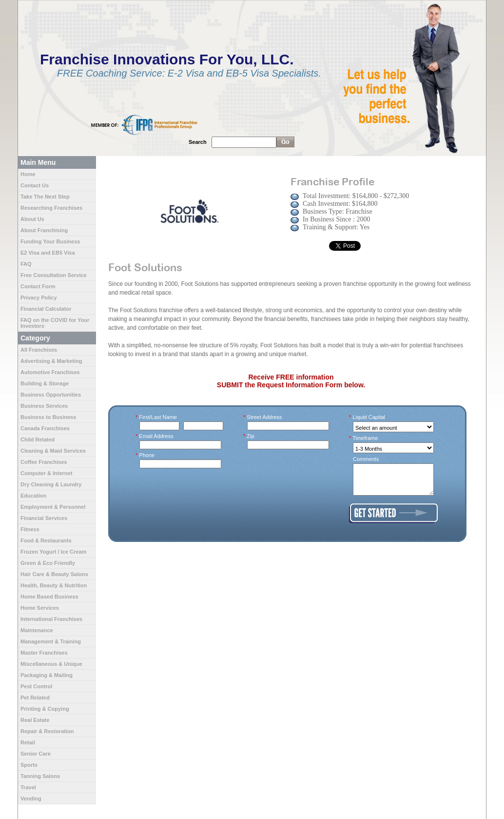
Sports (29, 765)
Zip (251, 436)
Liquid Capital (369, 417)
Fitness (30, 529)
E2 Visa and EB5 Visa (48, 253)
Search (198, 142)
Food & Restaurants (46, 540)
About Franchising (44, 230)
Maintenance (37, 630)
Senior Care (36, 754)
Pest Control (36, 686)
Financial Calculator (46, 309)
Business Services (44, 406)
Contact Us (35, 185)
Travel (28, 787)
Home (28, 174)
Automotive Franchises (50, 372)
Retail (28, 742)
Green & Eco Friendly (48, 563)
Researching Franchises (51, 208)
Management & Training (51, 641)
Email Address (156, 436)
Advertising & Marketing (51, 361)
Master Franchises (44, 653)
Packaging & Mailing (47, 675)
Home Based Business (49, 597)
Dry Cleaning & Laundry (51, 484)
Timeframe (365, 438)
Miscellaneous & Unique (51, 664)
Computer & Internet (46, 473)
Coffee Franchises (44, 462)
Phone (147, 455)
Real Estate (35, 720)
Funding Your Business (50, 241)
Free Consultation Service (54, 275)
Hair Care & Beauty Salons (54, 574)
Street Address (265, 417)
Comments (366, 459)
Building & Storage (45, 383)
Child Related (38, 439)
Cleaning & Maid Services (53, 451)
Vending (31, 799)
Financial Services (44, 518)
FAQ (26, 264)
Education (33, 496)
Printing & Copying (45, 709)
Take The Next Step (45, 197)
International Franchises (51, 619)
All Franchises (39, 350)
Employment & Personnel (53, 507)
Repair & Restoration (47, 731)
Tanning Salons (40, 776)
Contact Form (38, 286)
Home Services (40, 608)
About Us (32, 219)
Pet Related (35, 698)
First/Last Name (158, 417)
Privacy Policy (39, 298)
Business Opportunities (51, 395)
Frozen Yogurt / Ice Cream (53, 552)
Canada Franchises (45, 428)
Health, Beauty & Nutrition (54, 585)
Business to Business (48, 417)
